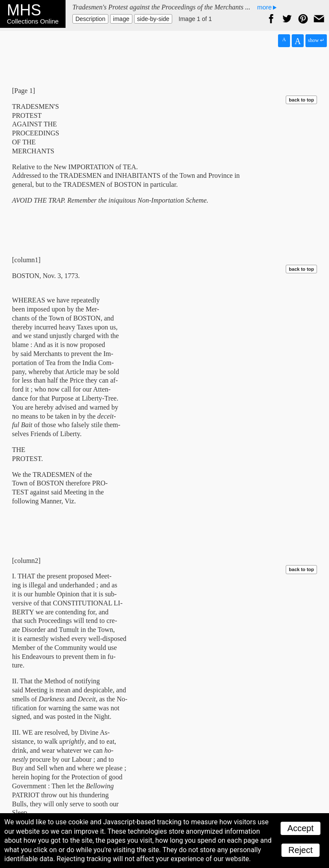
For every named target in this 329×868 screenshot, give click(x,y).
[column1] (26, 260)
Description (90, 19)
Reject (301, 850)
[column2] (26, 561)
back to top (301, 100)
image (121, 19)
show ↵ (316, 40)
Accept (301, 828)
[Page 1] (24, 91)
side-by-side (153, 19)
